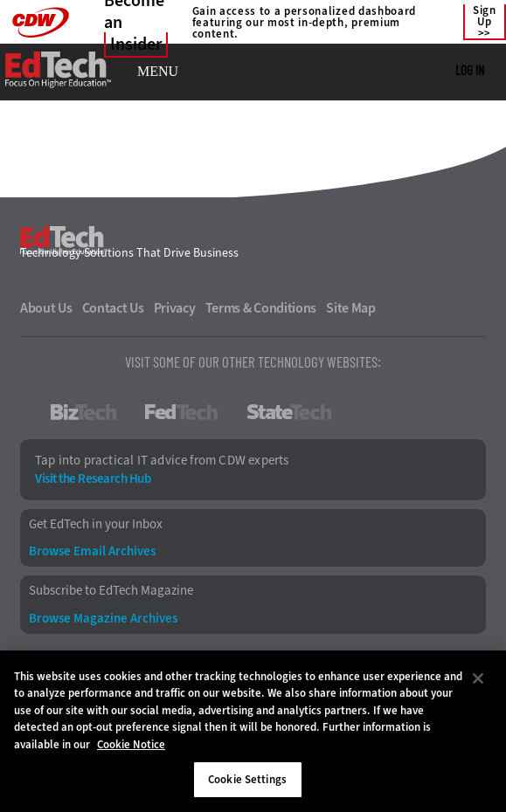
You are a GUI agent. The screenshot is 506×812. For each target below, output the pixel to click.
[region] (253, 731)
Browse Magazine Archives (103, 619)
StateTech (289, 412)
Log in (470, 70)
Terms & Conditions (261, 308)
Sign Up (485, 17)
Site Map (351, 308)
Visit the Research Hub (93, 479)
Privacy (175, 308)
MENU (158, 72)
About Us (46, 308)
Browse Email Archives (92, 551)
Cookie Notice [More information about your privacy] (131, 744)
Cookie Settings (247, 779)
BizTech (83, 412)
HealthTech (408, 412)
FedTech (181, 412)
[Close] (478, 678)
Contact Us (113, 308)
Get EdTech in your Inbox (96, 524)
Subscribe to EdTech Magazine (111, 591)
